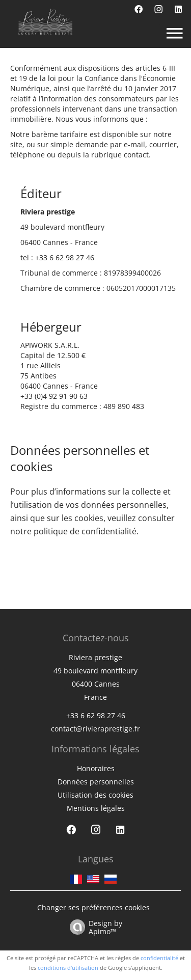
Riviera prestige (95, 657)
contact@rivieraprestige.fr (95, 729)
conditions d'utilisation (68, 968)
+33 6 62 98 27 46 (65, 257)
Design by (93, 927)
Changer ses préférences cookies (93, 907)
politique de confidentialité (85, 531)
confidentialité (159, 958)
